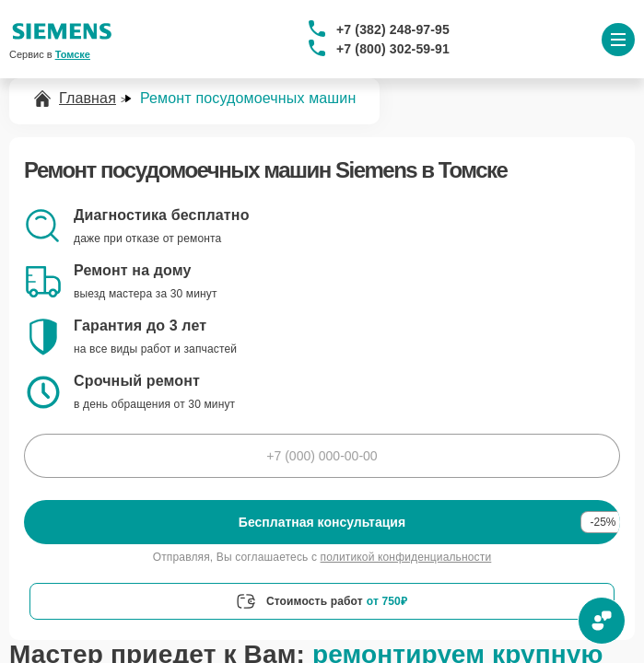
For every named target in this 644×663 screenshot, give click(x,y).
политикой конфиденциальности (406, 557)
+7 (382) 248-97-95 (393, 29)
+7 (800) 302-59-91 (393, 49)
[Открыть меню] (618, 40)
